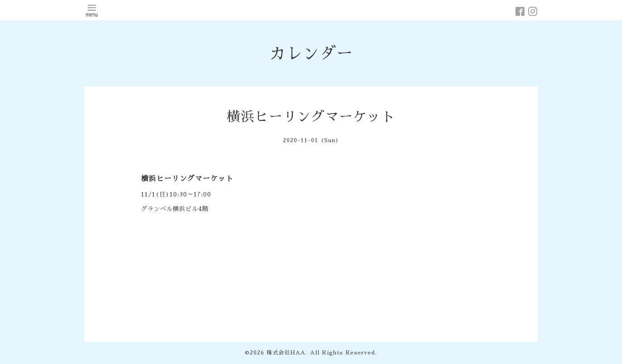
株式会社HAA (286, 353)
